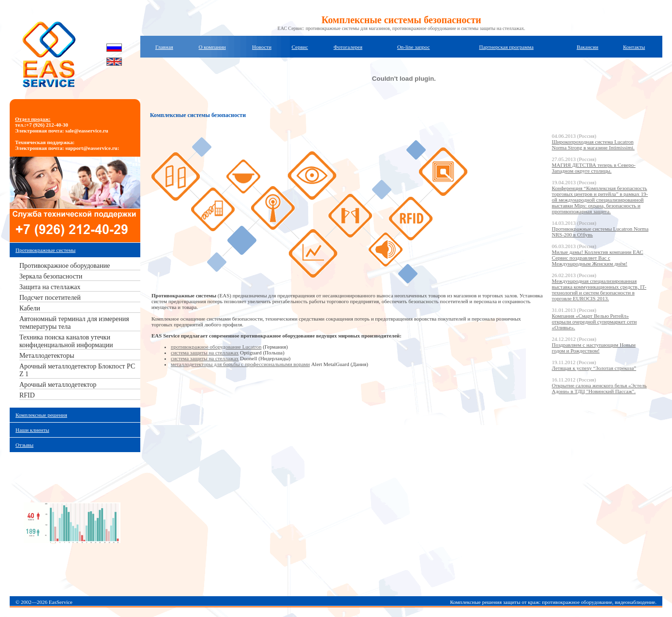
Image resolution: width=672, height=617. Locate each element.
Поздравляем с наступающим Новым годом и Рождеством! (594, 348)
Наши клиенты (32, 430)
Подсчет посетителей (50, 298)
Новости (262, 47)
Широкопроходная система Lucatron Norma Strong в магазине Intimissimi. (593, 145)
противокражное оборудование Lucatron (216, 347)
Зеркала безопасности (51, 276)
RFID (27, 395)
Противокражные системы (45, 250)
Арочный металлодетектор (58, 385)
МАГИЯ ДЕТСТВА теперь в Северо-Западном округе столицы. (594, 168)
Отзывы (24, 445)
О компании (212, 47)
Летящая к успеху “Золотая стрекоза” (594, 368)
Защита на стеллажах (50, 287)
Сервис (300, 47)
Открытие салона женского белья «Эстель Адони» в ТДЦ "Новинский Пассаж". (599, 388)
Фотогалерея (348, 47)
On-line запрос (413, 47)
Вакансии (588, 47)
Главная (164, 47)
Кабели (30, 308)
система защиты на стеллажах (205, 353)
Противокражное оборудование (65, 266)
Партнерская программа (506, 47)
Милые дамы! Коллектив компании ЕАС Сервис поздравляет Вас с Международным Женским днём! (598, 258)
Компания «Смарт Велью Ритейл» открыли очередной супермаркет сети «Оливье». (595, 322)
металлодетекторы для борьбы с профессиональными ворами (240, 364)
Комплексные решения (41, 415)
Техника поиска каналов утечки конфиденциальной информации (66, 341)
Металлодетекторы (47, 356)
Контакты (634, 47)
